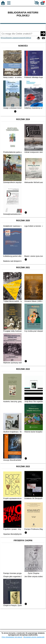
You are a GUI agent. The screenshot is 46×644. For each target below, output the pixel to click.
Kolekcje (28, 38)
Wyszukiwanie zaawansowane (13, 38)
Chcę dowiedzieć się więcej (12, 637)
